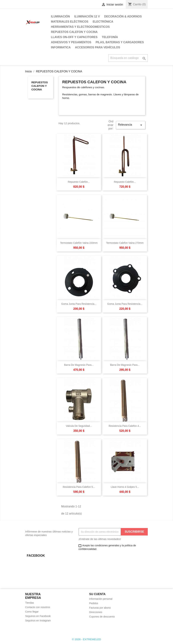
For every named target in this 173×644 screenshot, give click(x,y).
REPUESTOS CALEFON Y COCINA (74, 32)
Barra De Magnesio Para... (79, 365)
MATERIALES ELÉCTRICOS (70, 22)
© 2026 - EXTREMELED (87, 639)
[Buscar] (128, 58)
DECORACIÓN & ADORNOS (123, 16)
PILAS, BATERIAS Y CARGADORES (120, 42)
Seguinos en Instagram (38, 621)
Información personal (101, 599)
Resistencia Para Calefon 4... (125, 426)
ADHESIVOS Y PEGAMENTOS (71, 42)
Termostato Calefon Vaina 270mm (125, 243)
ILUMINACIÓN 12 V (87, 16)
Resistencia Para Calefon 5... (79, 487)
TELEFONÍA (110, 37)
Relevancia (131, 125)
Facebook (29, 629)
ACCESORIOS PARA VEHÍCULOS (98, 47)
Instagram (37, 629)
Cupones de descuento (102, 617)
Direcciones (96, 612)
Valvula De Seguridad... (79, 426)
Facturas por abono (100, 608)
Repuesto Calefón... (79, 182)
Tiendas (30, 603)
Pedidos (94, 603)
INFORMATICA (61, 47)
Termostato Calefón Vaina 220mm (79, 243)
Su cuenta (97, 594)
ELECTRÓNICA (103, 22)
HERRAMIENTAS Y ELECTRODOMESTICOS (80, 27)
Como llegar (32, 612)
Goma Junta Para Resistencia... (79, 304)
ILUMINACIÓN (61, 16)
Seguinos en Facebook (38, 616)
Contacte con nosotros (38, 607)
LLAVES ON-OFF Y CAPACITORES (74, 37)
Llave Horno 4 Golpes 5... (125, 487)
